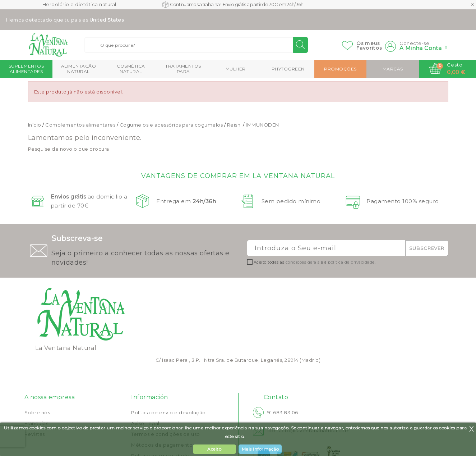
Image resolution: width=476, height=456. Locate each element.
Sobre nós (37, 412)
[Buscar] (196, 45)
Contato (276, 397)
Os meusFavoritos (369, 45)
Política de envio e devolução (168, 412)
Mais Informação (260, 449)
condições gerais (303, 262)
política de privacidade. (352, 262)
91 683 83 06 (283, 412)
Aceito (214, 449)
